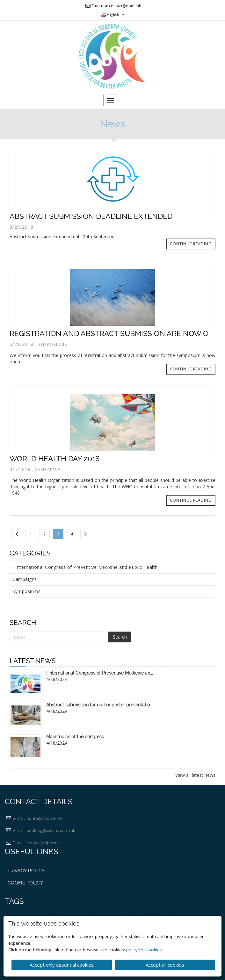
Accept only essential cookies (62, 964)
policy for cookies (145, 949)
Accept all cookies (165, 964)
